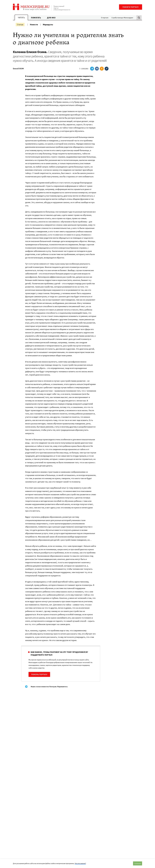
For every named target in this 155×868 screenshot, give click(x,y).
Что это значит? (80, 863)
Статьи (20, 24)
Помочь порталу (39, 674)
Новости (34, 24)
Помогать (36, 18)
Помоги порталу (131, 7)
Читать (21, 18)
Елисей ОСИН (18, 69)
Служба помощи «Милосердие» (122, 18)
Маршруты (48, 24)
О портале (105, 18)
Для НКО (51, 18)
